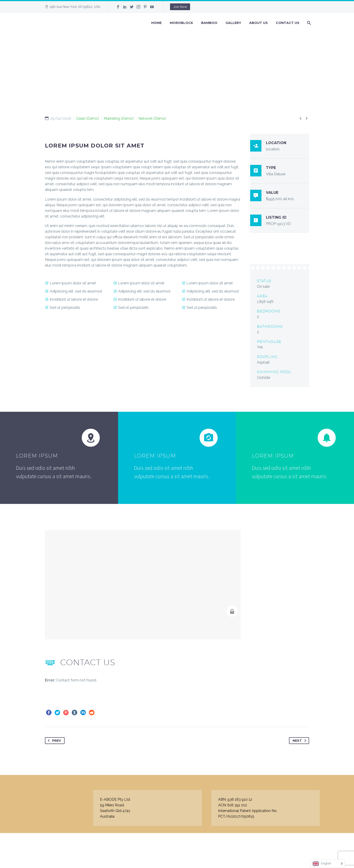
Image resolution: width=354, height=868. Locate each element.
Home (156, 23)
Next (300, 741)
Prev (54, 741)
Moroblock (181, 23)
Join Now (180, 7)
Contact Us (288, 23)
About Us (259, 23)
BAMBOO (209, 23)
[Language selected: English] (328, 864)
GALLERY (233, 23)
